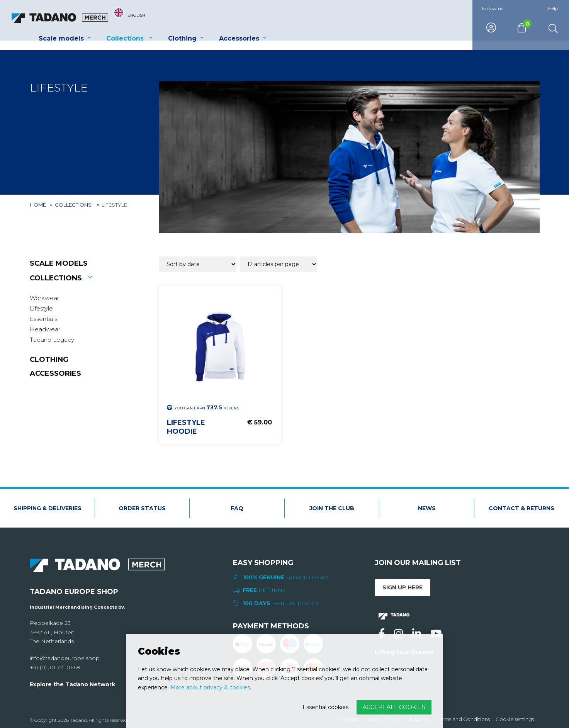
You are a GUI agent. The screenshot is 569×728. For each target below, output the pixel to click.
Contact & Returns (521, 508)
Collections (126, 38)
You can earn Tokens (203, 407)
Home (38, 205)
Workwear (44, 298)
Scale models (61, 38)
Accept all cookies (394, 707)
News (427, 508)
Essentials (43, 319)
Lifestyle (41, 308)
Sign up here (403, 587)
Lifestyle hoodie (186, 427)
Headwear (45, 329)
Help (553, 8)
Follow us (493, 8)
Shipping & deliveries (48, 508)
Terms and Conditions (463, 719)
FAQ (237, 508)
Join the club (332, 508)
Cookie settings (515, 719)
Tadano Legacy (52, 340)
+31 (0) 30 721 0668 (55, 667)
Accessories (239, 38)
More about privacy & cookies (210, 687)
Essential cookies (325, 707)
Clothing (182, 38)
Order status (142, 508)
